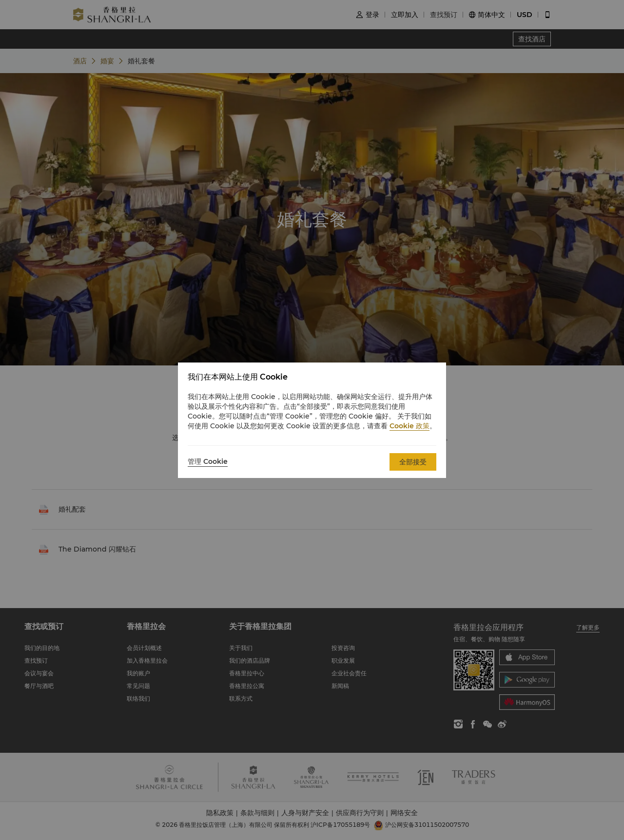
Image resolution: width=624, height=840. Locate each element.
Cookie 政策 (409, 426)
